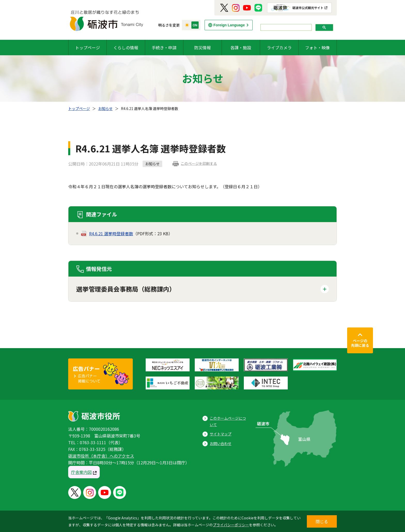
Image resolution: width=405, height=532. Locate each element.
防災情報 (202, 48)
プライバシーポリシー (231, 525)
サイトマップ (221, 434)
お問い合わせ (221, 443)
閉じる (322, 521)
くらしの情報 (126, 48)
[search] (286, 28)
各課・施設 (241, 48)
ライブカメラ (279, 48)
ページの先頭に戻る (360, 343)
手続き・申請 (164, 48)
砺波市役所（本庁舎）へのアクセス (101, 456)
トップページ (88, 48)
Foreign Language (229, 25)
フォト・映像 (317, 48)
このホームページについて (228, 421)
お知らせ (105, 108)
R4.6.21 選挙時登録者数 (111, 233)
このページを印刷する (199, 163)
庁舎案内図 (81, 472)
